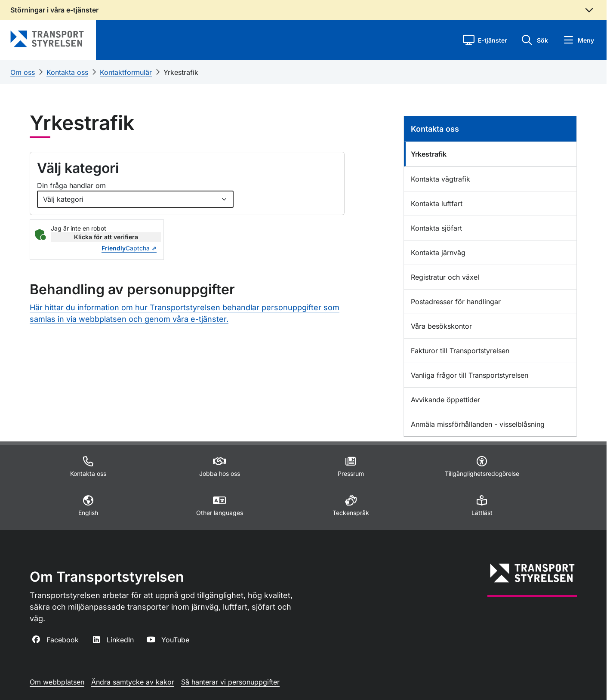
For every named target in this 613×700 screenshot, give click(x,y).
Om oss (23, 72)
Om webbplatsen (57, 682)
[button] (485, 40)
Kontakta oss (67, 72)
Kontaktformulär (126, 72)
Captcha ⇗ (129, 248)
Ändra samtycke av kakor (133, 682)
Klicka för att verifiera (106, 237)
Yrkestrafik (181, 72)
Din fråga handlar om (71, 185)
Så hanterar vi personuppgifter (230, 682)
